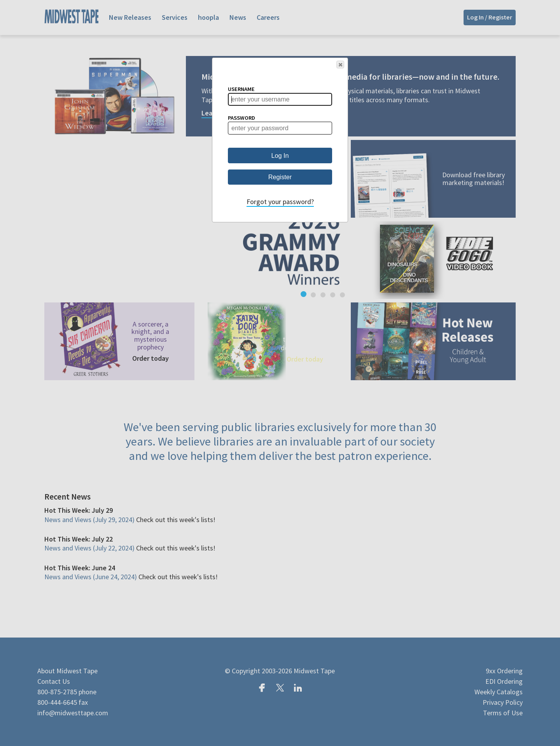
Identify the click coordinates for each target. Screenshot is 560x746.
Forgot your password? (280, 202)
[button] (340, 65)
